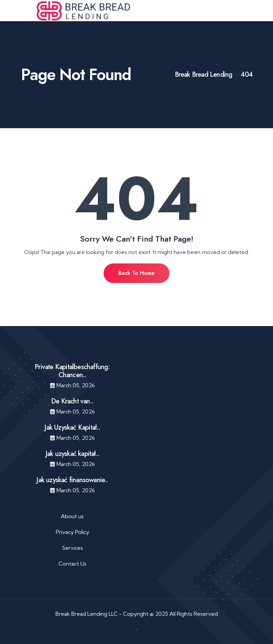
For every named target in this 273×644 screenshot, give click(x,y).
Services (72, 548)
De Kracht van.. (72, 401)
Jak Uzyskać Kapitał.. (72, 427)
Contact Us (72, 564)
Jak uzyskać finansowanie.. (72, 480)
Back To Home (136, 273)
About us (72, 516)
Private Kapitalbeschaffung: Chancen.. (72, 371)
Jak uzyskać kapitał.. (72, 454)
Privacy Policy (72, 532)
